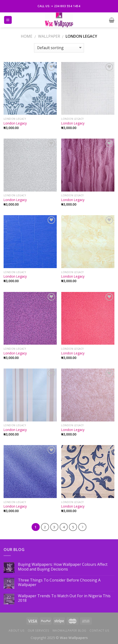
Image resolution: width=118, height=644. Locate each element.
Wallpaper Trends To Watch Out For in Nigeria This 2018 (64, 598)
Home (27, 36)
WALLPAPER (49, 36)
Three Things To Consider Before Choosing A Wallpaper (59, 582)
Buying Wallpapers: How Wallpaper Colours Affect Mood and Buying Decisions (63, 567)
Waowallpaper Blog (69, 631)
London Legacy (15, 123)
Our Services (38, 631)
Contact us (99, 631)
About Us (17, 631)
